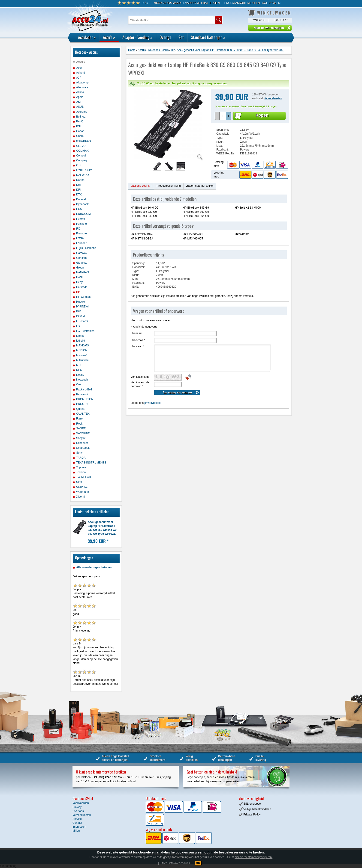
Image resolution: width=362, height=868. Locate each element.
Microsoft (82, 355)
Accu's (109, 37)
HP (78, 292)
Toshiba (81, 472)
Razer (80, 419)
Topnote (81, 467)
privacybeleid (152, 403)
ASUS (80, 107)
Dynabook (82, 204)
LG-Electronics (85, 331)
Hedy (79, 282)
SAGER (81, 428)
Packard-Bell (84, 390)
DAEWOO (83, 175)
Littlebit (81, 341)
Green (80, 268)
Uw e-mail (138, 340)
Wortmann (83, 492)
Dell (79, 185)
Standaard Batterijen (208, 37)
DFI (78, 190)
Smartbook (83, 448)
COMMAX (82, 151)
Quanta (81, 409)
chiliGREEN (83, 141)
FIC (78, 229)
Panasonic (83, 394)
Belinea (81, 117)
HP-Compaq (84, 297)
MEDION (82, 350)
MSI (79, 365)
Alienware (82, 87)
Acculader (87, 37)
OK (198, 863)
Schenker (82, 443)
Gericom (81, 258)
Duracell (81, 199)
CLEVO (81, 146)
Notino (80, 375)
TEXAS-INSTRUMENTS (91, 463)
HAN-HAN (83, 272)
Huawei (81, 302)
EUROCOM (83, 214)
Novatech (82, 380)
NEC (79, 370)
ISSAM (80, 316)
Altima (80, 92)
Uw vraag (137, 346)
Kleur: (220, 142)
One (79, 384)
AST (79, 102)
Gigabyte (82, 263)
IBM (79, 311)
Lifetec (80, 336)
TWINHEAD (84, 477)
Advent (80, 73)
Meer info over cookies (176, 863)
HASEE (81, 277)
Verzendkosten (273, 98)
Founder (81, 243)
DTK (79, 195)
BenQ (80, 121)
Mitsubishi (82, 360)
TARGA (81, 458)
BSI (78, 126)
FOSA (80, 238)
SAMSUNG (83, 433)
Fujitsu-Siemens (86, 248)
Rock (79, 424)
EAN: (136, 287)
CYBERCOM (84, 170)
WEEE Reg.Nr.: (226, 154)
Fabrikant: (222, 150)
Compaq (81, 160)
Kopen (262, 115)
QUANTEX (83, 414)
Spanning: (223, 130)
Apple (80, 97)
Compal (81, 156)
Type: (220, 138)
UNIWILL (82, 487)
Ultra (79, 482)
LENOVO (82, 321)
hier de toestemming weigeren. (253, 857)
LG (78, 326)
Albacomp (82, 83)
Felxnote (81, 224)
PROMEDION (85, 399)
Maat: (220, 146)
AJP (79, 78)
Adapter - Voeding (137, 37)
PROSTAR (83, 404)
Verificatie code (140, 377)
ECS (79, 209)
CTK (79, 165)
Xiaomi (80, 497)
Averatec (82, 112)
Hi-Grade (82, 287)
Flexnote (81, 233)
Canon (80, 131)
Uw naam (137, 333)
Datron (80, 180)
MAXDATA (83, 345)
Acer (79, 68)
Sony (79, 453)
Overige (165, 37)
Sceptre (81, 438)
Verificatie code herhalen (140, 384)
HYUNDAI (82, 307)
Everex (80, 219)
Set (181, 37)
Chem (80, 136)
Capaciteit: (223, 134)
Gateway (82, 253)
